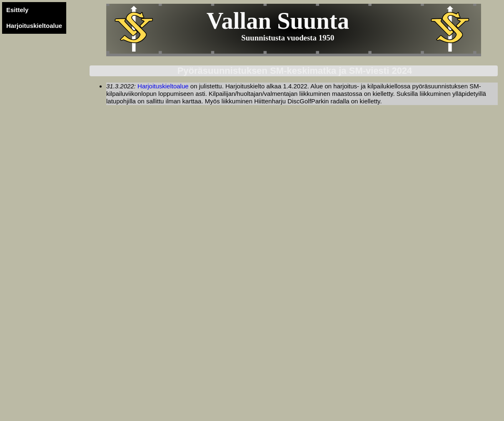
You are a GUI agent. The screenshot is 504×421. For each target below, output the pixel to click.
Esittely (17, 10)
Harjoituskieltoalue (34, 26)
